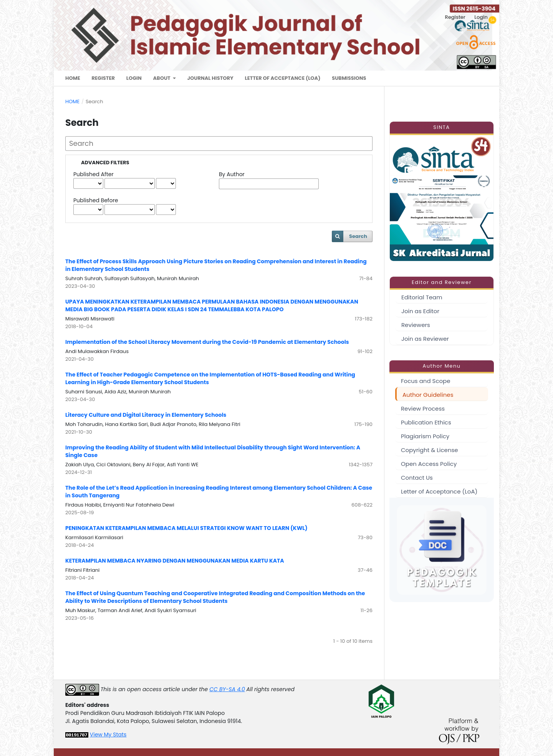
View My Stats (108, 735)
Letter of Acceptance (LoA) (283, 78)
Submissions (349, 78)
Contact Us (417, 478)
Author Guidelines (428, 395)
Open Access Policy (429, 464)
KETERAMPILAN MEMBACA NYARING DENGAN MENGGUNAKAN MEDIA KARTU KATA (175, 561)
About (162, 78)
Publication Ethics (426, 422)
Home (73, 78)
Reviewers (416, 325)
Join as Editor (420, 311)
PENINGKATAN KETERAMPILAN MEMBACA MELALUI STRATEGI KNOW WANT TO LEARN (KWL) (186, 528)
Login (134, 78)
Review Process (423, 409)
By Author (232, 174)
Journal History (210, 78)
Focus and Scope (426, 381)
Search (358, 236)
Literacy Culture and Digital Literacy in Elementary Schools (146, 415)
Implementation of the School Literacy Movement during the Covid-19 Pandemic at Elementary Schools (207, 342)
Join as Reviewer (425, 339)
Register (103, 78)
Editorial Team (422, 297)
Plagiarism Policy (425, 436)
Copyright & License (430, 450)
